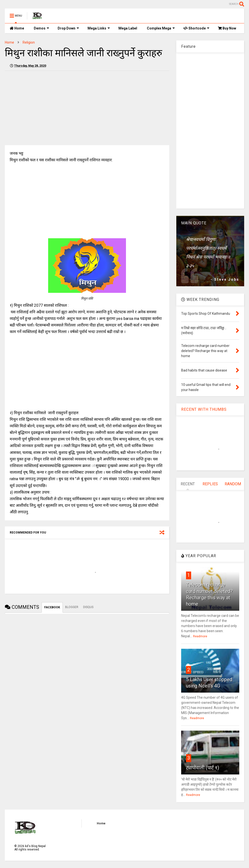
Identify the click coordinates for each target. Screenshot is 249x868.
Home (17, 28)
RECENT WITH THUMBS (204, 409)
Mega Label (128, 28)
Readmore (200, 636)
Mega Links (99, 28)
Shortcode (196, 28)
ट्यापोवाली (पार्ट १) (203, 768)
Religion (29, 42)
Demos (41, 28)
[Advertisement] (46, 109)
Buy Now (227, 28)
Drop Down (68, 28)
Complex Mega (161, 28)
